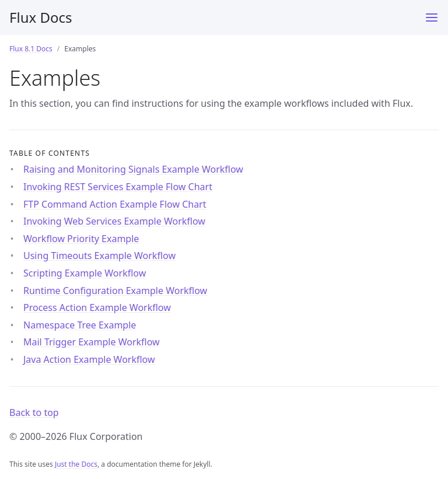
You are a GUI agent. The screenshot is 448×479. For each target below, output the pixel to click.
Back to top (34, 412)
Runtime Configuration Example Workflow (115, 291)
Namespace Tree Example (80, 325)
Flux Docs (41, 17)
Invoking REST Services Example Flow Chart (118, 187)
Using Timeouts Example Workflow (99, 256)
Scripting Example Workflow (85, 273)
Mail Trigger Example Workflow (92, 342)
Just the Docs (76, 464)
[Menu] (432, 18)
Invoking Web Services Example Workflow (114, 221)
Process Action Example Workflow (97, 307)
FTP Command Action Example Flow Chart (115, 204)
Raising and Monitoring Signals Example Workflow (133, 169)
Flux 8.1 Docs (31, 49)
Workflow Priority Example (81, 239)
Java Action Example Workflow (89, 359)
